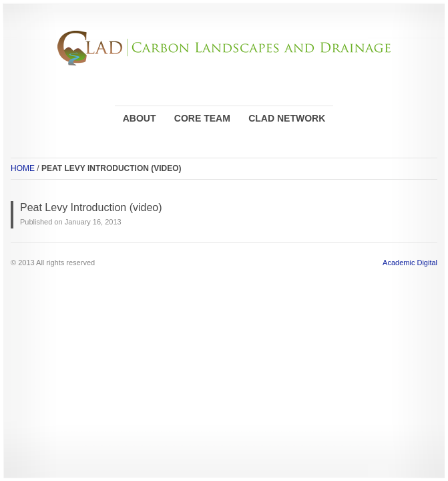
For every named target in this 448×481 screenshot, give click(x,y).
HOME (23, 168)
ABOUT (140, 118)
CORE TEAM (202, 118)
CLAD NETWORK (287, 118)
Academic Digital (410, 263)
